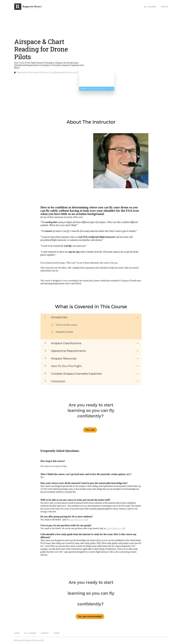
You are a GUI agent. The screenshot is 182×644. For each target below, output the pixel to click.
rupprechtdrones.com (78, 520)
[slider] (96, 89)
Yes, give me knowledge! (90, 617)
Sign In (164, 7)
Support (45, 633)
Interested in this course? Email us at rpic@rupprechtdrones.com (48, 72)
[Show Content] (137, 317)
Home (17, 633)
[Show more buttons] (112, 89)
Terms (57, 633)
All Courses (150, 7)
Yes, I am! (90, 430)
